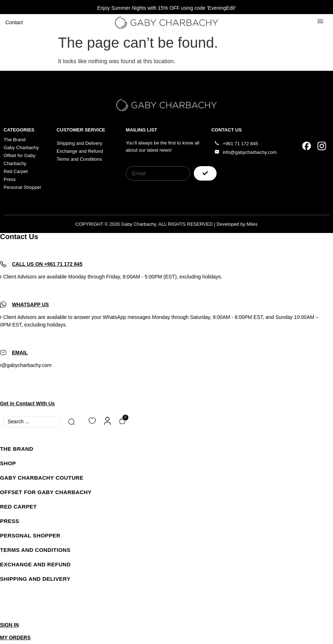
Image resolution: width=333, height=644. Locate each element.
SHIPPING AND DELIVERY (35, 579)
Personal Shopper (30, 535)
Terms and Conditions (35, 550)
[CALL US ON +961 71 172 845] (3, 264)
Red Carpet (18, 507)
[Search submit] (73, 422)
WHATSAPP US (30, 304)
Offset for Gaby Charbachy (46, 492)
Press (10, 521)
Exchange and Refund (35, 564)
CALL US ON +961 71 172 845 (47, 264)
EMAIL (20, 353)
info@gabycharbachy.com (250, 152)
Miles (252, 224)
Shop (8, 463)
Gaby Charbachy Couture (42, 478)
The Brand (17, 449)
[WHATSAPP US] (3, 304)
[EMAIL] (3, 353)
